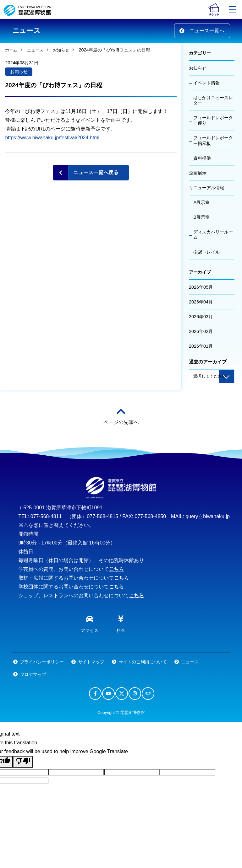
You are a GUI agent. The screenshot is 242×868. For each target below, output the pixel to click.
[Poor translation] (23, 762)
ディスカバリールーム (213, 235)
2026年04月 (201, 302)
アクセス (90, 623)
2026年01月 (201, 346)
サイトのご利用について (143, 662)
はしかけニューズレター (213, 100)
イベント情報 (206, 83)
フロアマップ (33, 674)
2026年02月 (201, 331)
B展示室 (201, 217)
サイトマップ (91, 662)
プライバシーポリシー (42, 662)
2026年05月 (201, 287)
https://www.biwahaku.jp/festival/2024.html (52, 138)
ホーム (11, 50)
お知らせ (61, 50)
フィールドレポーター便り (213, 120)
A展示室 (201, 202)
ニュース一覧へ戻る (96, 172)
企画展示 (198, 173)
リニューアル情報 (206, 188)
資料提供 (202, 158)
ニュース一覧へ (202, 31)
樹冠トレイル (206, 252)
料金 (121, 623)
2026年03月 (201, 317)
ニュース (35, 50)
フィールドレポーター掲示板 (213, 140)
